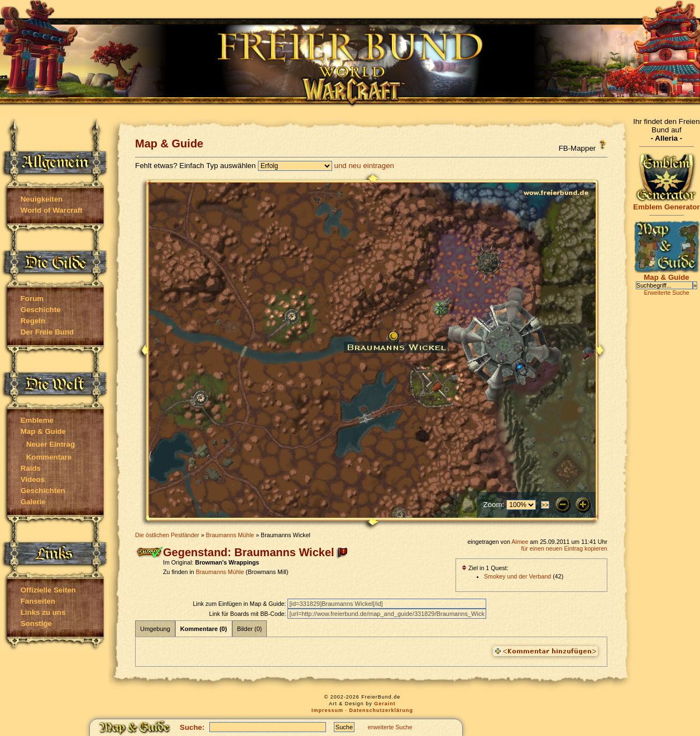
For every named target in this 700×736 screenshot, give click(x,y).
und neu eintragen (364, 166)
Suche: (192, 727)
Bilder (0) (250, 629)
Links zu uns (43, 612)
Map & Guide (43, 431)
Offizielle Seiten (48, 590)
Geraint (385, 704)
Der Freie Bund (47, 332)
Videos (33, 479)
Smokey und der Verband (517, 576)
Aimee (520, 542)
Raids (31, 468)
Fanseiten (38, 601)
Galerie (33, 502)
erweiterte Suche (390, 727)
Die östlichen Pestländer (167, 535)
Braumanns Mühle (230, 535)
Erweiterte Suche (666, 293)
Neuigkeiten (42, 199)
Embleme (37, 420)
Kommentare (49, 457)
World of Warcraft (52, 210)
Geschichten (43, 491)
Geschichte (41, 310)
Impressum (327, 710)
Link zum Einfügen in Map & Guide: (240, 604)
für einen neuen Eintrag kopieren (564, 548)
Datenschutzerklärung (382, 710)
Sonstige (36, 623)
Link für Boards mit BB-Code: (248, 614)
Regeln (33, 321)
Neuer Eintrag (51, 444)
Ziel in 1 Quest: (485, 568)
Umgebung (155, 629)
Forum (32, 298)
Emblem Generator (667, 204)
